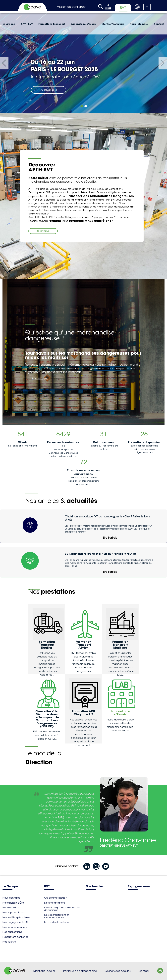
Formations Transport (52, 24)
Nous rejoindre (139, 24)
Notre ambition (11, 908)
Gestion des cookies (118, 971)
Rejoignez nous (139, 887)
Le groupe (9, 24)
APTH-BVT (27, 24)
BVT (47, 887)
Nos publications (12, 932)
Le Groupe (10, 887)
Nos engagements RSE (16, 922)
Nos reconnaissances (15, 927)
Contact (159, 24)
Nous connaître (11, 898)
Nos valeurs (9, 942)
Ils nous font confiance (15, 937)
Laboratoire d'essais (84, 24)
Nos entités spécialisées (16, 917)
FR (147, 7)
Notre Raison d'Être (13, 903)
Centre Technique (113, 24)
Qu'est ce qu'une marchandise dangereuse (62, 909)
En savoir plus (49, 90)
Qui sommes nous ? (56, 898)
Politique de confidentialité (80, 971)
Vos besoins (95, 887)
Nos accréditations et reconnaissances (57, 916)
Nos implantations (13, 913)
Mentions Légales (44, 971)
